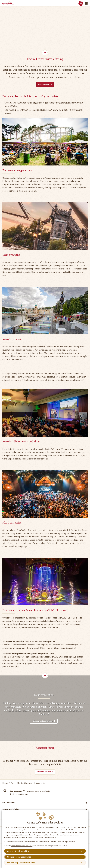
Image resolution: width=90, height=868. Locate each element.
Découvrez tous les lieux (43, 721)
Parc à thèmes (9, 803)
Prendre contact (44, 772)
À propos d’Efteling (11, 809)
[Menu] (86, 3)
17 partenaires (18, 827)
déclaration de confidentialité (21, 842)
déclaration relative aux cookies (14, 837)
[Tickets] (81, 3)
